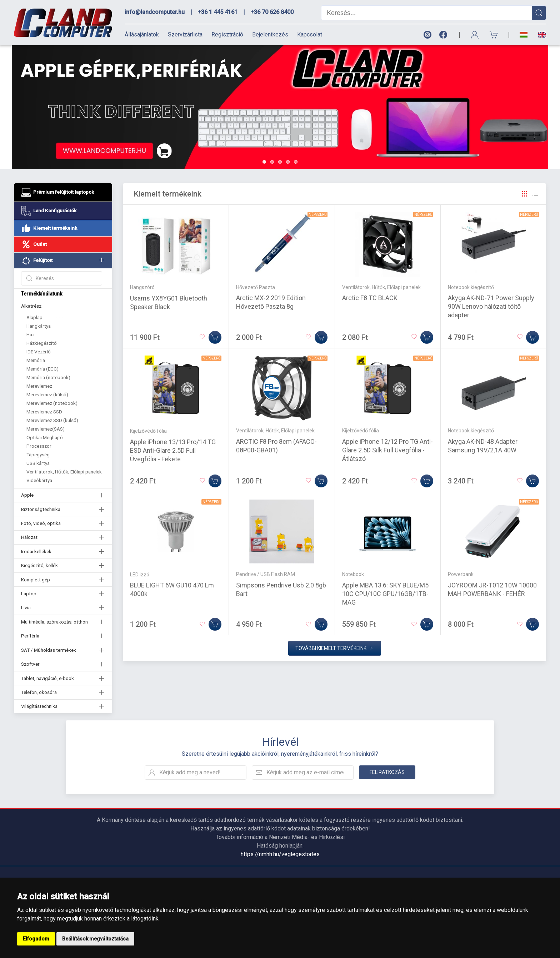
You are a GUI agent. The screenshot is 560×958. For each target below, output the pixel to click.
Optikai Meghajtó (45, 437)
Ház (31, 334)
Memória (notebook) (48, 377)
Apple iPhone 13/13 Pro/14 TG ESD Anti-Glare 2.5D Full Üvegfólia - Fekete (173, 450)
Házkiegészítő (42, 343)
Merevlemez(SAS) (46, 429)
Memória (36, 360)
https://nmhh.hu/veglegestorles (280, 854)
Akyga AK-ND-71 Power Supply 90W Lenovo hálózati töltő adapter (491, 306)
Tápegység (38, 455)
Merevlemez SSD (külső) (52, 420)
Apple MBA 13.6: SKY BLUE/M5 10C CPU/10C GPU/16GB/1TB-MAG (385, 594)
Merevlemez (39, 386)
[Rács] (525, 194)
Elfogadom (36, 939)
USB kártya (38, 463)
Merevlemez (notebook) (52, 403)
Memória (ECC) (42, 369)
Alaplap (34, 317)
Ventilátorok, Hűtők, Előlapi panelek (64, 472)
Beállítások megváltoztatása (95, 939)
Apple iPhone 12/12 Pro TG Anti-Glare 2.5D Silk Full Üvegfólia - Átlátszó (387, 450)
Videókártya (39, 480)
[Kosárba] (215, 337)
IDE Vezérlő (39, 352)
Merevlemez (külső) (47, 394)
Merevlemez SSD (44, 412)
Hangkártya (39, 326)
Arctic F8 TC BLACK (370, 298)
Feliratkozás (387, 772)
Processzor (39, 446)
